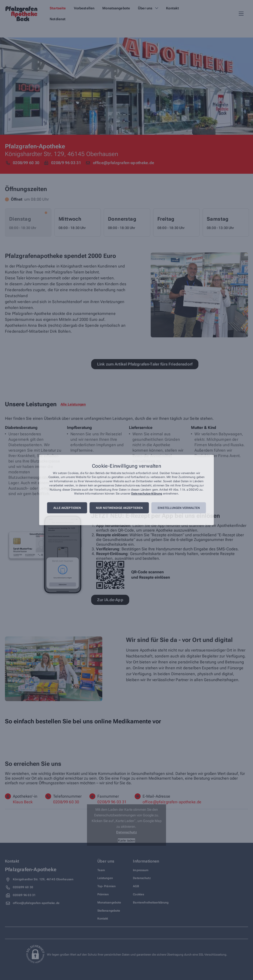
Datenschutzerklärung (147, 494)
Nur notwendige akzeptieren (119, 508)
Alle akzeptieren (67, 508)
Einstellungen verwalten (179, 508)
